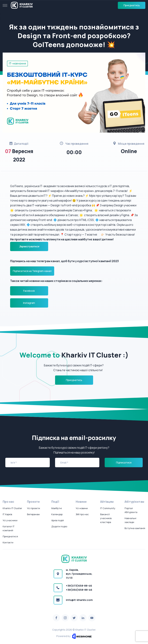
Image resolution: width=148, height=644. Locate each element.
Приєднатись (132, 5)
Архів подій (58, 520)
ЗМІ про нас (82, 514)
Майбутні (57, 508)
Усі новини (82, 508)
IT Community (108, 508)
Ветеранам (33, 514)
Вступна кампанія (135, 528)
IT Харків (7, 514)
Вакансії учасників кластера (106, 518)
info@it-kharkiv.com (79, 600)
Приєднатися (10, 536)
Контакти (8, 542)
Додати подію (59, 526)
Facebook (29, 291)
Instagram (29, 303)
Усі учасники (10, 520)
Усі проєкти (33, 508)
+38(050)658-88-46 (79, 590)
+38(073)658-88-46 (79, 586)
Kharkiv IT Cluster (12, 508)
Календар (57, 514)
